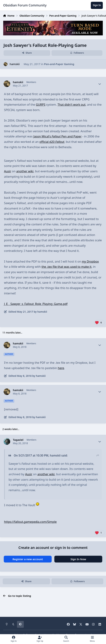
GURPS (40, 104)
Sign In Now (78, 559)
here (61, 368)
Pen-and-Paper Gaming (59, 64)
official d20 (52, 142)
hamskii (15, 64)
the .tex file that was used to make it (66, 267)
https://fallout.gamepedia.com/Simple (30, 522)
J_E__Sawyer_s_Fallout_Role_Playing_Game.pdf (36, 304)
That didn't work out (72, 104)
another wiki (25, 171)
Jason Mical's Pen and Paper (58, 136)
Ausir (8, 171)
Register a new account (28, 559)
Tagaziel (18, 440)
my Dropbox (90, 261)
